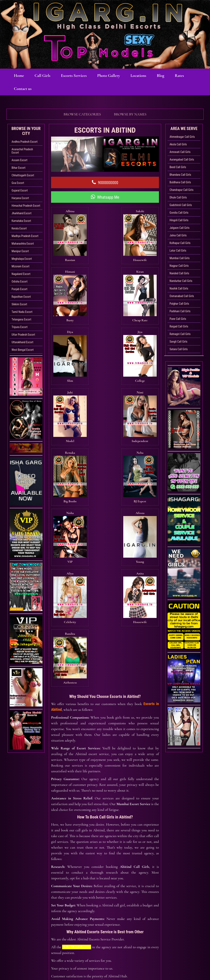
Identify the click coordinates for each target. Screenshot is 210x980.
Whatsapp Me (105, 197)
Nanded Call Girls (179, 273)
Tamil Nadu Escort (22, 312)
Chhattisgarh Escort (23, 175)
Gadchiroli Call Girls (181, 205)
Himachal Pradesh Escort (26, 206)
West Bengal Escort (23, 350)
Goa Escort (18, 183)
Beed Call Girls (178, 167)
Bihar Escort (19, 168)
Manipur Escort (20, 251)
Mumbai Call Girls (180, 258)
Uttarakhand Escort (23, 342)
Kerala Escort (19, 228)
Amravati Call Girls (180, 152)
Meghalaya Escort (22, 259)
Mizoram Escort (21, 266)
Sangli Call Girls (179, 342)
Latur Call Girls (178, 251)
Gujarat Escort (20, 190)
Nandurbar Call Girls (181, 281)
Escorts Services (79, 76)
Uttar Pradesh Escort (23, 335)
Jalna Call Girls (178, 235)
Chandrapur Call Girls (182, 190)
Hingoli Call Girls (179, 220)
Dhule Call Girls (178, 197)
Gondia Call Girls (179, 213)
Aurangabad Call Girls (182, 160)
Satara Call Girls (179, 349)
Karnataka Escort (21, 221)
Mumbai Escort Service (133, 573)
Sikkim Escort (19, 304)
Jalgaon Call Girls (180, 228)
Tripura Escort (20, 327)
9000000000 (105, 182)
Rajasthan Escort (21, 297)
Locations (147, 76)
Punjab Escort (20, 289)
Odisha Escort (20, 281)
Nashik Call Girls (179, 288)
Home (20, 76)
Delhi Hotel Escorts (77, 717)
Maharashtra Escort (23, 244)
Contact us (45, 89)
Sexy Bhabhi (157, 957)
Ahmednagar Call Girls (182, 137)
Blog (171, 76)
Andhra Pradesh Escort (25, 142)
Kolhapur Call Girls (180, 243)
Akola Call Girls (178, 144)
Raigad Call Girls (179, 326)
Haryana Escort (20, 198)
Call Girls (45, 76)
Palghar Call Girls (179, 304)
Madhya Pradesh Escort (25, 236)
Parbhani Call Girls (180, 311)
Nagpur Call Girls (179, 266)
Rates (19, 89)
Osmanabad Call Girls (182, 296)
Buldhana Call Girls (180, 182)
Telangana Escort (22, 319)
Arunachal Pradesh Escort (22, 151)
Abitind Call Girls (134, 636)
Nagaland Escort (21, 274)
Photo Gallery (115, 76)
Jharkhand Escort (22, 213)
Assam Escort (20, 160)
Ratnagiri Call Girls (180, 334)
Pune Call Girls (178, 319)
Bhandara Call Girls (180, 175)
